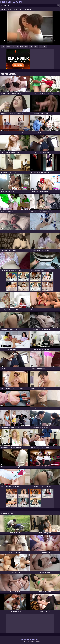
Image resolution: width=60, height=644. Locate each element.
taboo (31, 47)
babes (36, 47)
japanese (9, 47)
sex (18, 47)
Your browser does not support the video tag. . (30, 28)
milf (14, 47)
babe (22, 47)
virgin (45, 47)
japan (26, 47)
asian (3, 47)
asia (40, 47)
